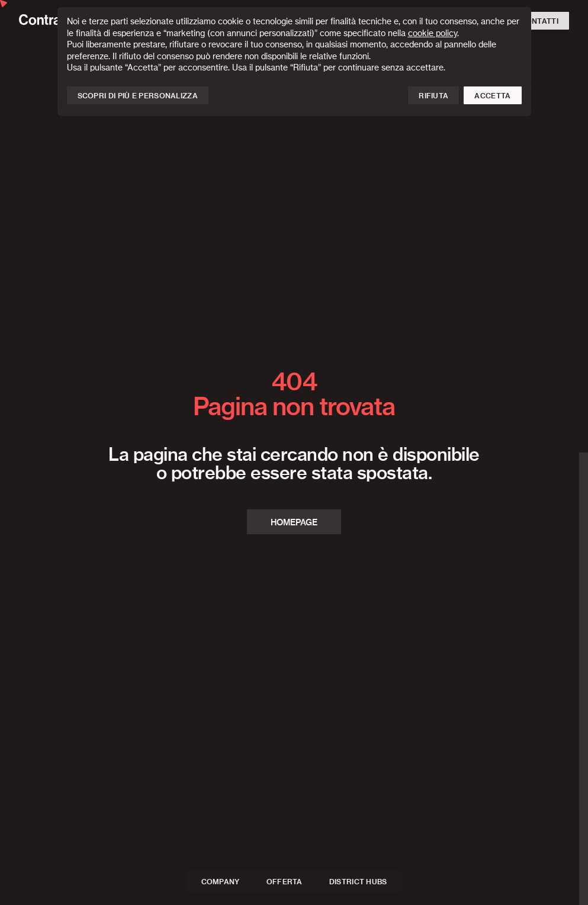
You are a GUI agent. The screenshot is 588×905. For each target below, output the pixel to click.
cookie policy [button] (433, 34)
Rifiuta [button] (433, 96)
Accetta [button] (492, 96)
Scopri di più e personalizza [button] (138, 96)
